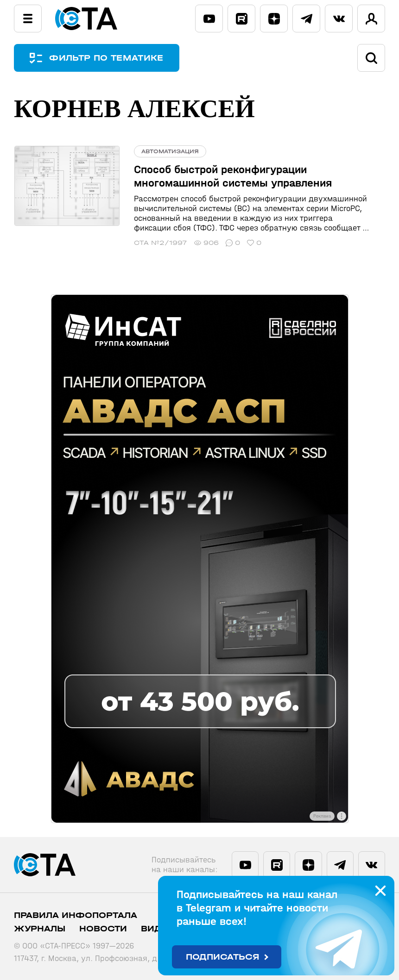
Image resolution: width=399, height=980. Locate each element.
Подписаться (223, 957)
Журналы (40, 929)
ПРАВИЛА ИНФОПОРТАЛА (76, 915)
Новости (103, 929)
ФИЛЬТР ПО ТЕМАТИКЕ (107, 58)
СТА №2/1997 (160, 243)
